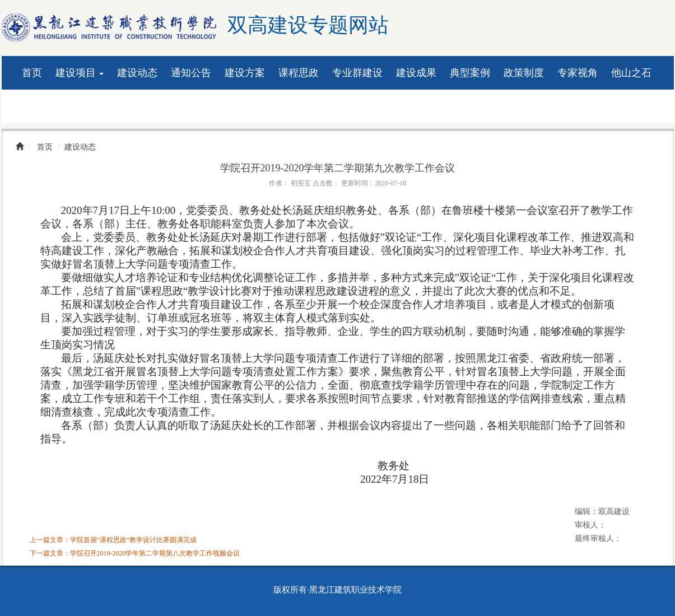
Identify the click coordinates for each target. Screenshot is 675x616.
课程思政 (299, 73)
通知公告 (191, 73)
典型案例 (470, 73)
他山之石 (631, 73)
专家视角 (578, 73)
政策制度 (524, 73)
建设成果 (416, 73)
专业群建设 (357, 73)
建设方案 (245, 73)
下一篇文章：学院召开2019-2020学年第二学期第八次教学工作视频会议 (135, 553)
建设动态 (137, 73)
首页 (32, 73)
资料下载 (42, 106)
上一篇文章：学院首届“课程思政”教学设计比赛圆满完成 (113, 540)
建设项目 (80, 73)
